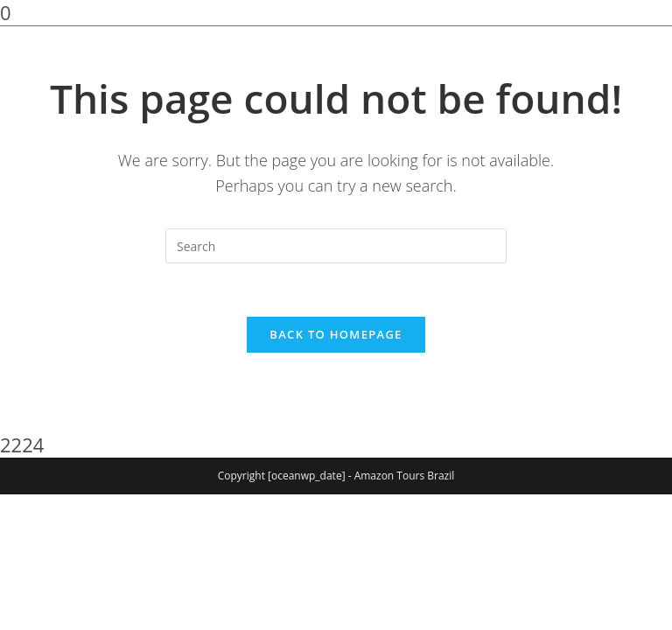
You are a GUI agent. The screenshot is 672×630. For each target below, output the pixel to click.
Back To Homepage (336, 334)
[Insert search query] (336, 246)
